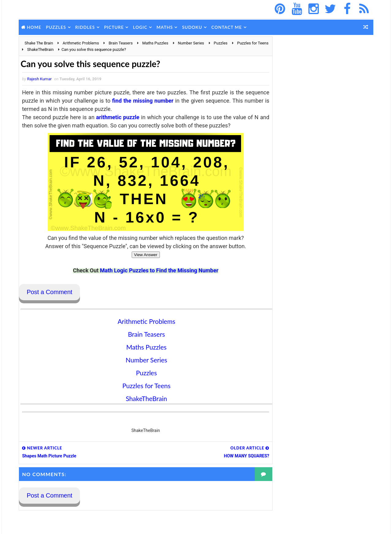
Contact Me (228, 27)
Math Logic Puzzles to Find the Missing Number (153, 271)
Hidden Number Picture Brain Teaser (334, 353)
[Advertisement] (322, 75)
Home (35, 27)
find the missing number (169, 101)
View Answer (140, 255)
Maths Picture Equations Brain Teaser (335, 452)
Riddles (86, 27)
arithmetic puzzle (118, 117)
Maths (166, 27)
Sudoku (193, 27)
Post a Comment (51, 293)
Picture (115, 27)
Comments (321, 218)
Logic (141, 27)
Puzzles (57, 27)
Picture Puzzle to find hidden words (333, 303)
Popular (288, 218)
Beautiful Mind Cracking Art (326, 402)
